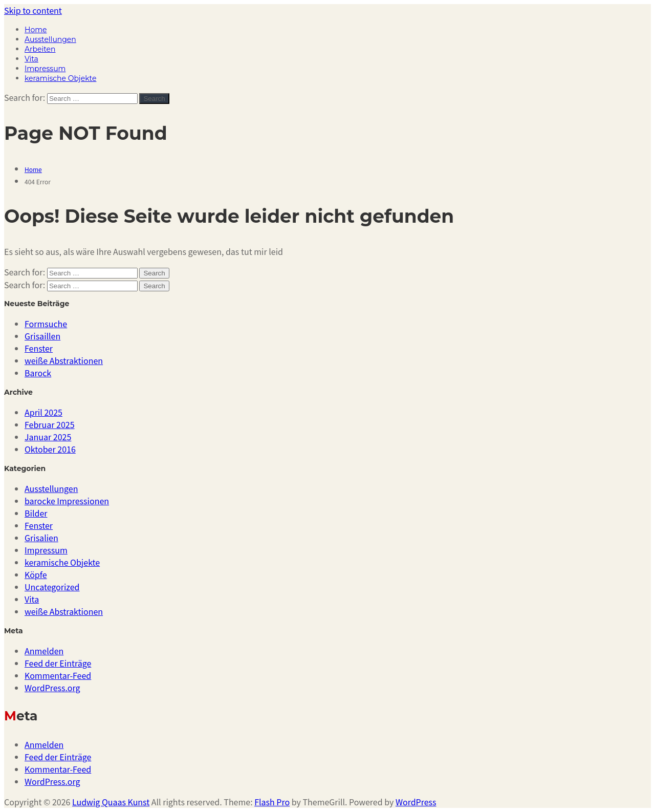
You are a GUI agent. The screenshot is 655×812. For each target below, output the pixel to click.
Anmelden (44, 651)
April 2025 (43, 412)
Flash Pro (272, 802)
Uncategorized (52, 587)
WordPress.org (52, 688)
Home (36, 30)
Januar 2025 (48, 437)
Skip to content (33, 10)
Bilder (36, 513)
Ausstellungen (50, 39)
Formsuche (46, 324)
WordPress (416, 802)
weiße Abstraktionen (64, 360)
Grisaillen (42, 336)
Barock (38, 373)
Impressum (45, 69)
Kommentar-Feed (58, 675)
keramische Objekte (60, 78)
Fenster (39, 348)
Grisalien (41, 538)
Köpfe (36, 574)
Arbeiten (40, 49)
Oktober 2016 (50, 449)
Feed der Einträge (58, 663)
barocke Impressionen (67, 501)
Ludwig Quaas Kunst (111, 802)
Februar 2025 (50, 424)
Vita (31, 59)
